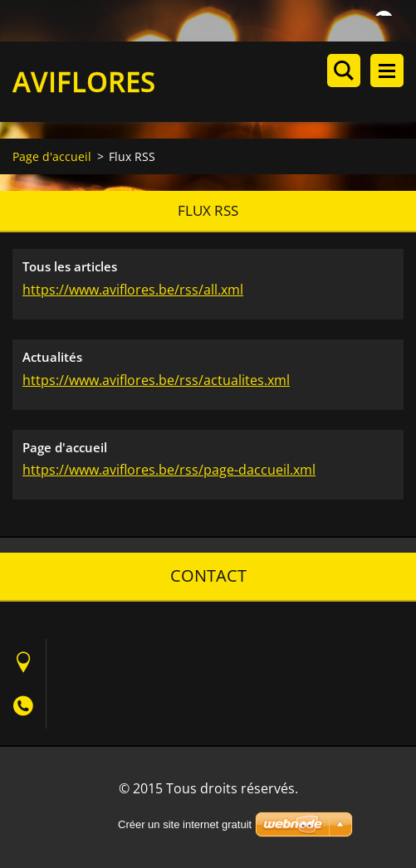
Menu (387, 71)
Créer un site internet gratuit (185, 824)
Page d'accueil (52, 156)
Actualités (52, 357)
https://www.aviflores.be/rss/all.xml (133, 290)
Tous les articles (70, 266)
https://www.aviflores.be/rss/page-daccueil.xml (169, 470)
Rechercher (344, 71)
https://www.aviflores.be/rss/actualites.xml (156, 380)
